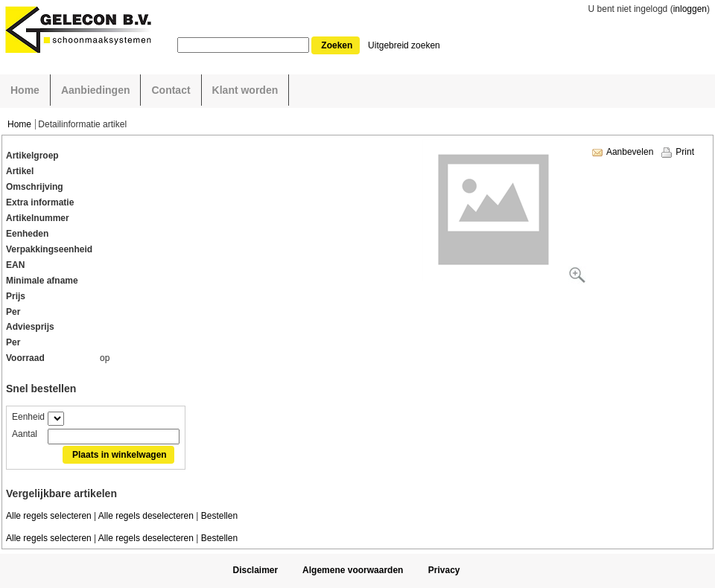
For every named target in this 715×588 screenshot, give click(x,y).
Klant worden (245, 90)
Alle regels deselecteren (146, 516)
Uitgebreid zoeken (404, 45)
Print (685, 152)
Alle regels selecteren (49, 516)
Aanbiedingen (96, 90)
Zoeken (337, 45)
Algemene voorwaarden (353, 570)
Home (25, 90)
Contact (171, 90)
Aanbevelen (630, 152)
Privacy (444, 570)
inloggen (690, 9)
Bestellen (219, 516)
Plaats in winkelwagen (120, 455)
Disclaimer (255, 570)
